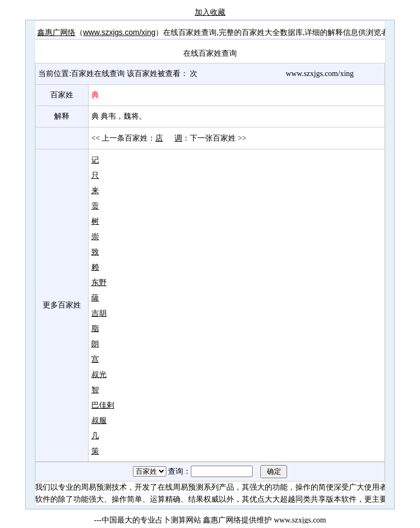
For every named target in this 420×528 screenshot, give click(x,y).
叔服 (99, 420)
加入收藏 (210, 12)
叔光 (99, 374)
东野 (99, 282)
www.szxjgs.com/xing (119, 32)
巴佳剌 (103, 405)
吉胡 (99, 313)
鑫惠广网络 (56, 32)
